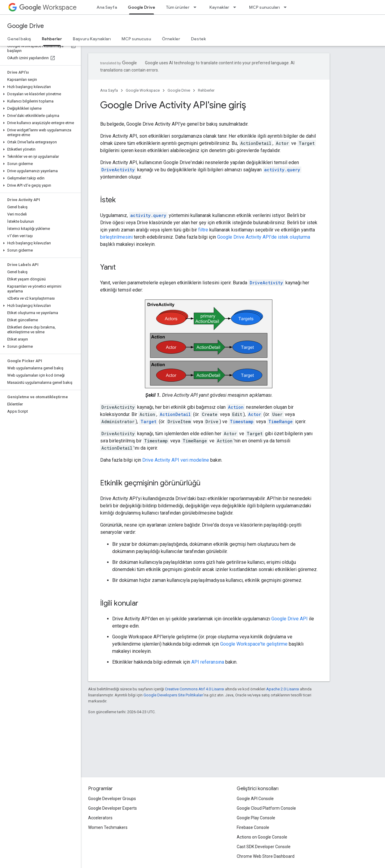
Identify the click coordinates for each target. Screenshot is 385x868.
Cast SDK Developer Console (264, 847)
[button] (39, 87)
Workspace (48, 7)
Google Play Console (256, 818)
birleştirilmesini (116, 237)
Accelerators (100, 818)
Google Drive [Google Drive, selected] (142, 7)
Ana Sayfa (107, 7)
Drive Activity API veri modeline (176, 460)
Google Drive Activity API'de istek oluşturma (264, 237)
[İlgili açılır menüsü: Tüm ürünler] (197, 7)
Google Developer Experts (112, 808)
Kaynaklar (219, 7)
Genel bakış (19, 39)
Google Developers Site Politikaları (173, 695)
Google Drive (26, 26)
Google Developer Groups (112, 799)
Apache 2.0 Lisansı (283, 689)
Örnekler (171, 39)
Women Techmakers (108, 827)
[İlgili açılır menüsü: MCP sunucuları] (287, 7)
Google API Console (255, 799)
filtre (203, 230)
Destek (199, 39)
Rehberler (206, 90)
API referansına (208, 662)
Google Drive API (290, 619)
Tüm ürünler (178, 7)
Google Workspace (143, 90)
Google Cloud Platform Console (266, 808)
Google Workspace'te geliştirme (254, 644)
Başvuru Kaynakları (92, 39)
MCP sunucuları (264, 7)
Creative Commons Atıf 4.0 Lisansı (194, 689)
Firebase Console (253, 827)
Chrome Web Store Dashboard (266, 856)
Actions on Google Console (262, 837)
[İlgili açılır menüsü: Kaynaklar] (236, 7)
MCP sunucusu (136, 39)
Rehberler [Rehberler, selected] (52, 39)
